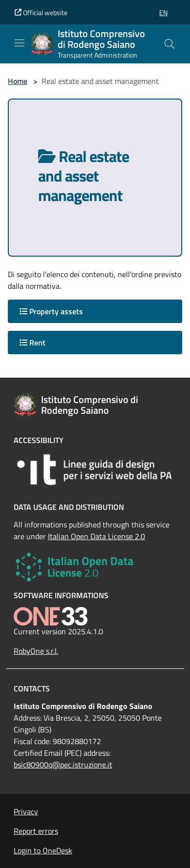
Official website (41, 12)
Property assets (51, 311)
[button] (163, 12)
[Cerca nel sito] (169, 44)
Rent (32, 343)
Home (18, 81)
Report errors (36, 831)
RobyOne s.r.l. (36, 651)
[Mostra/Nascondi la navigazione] (20, 43)
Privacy (26, 811)
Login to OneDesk (43, 850)
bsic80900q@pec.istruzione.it (63, 765)
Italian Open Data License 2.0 (96, 536)
